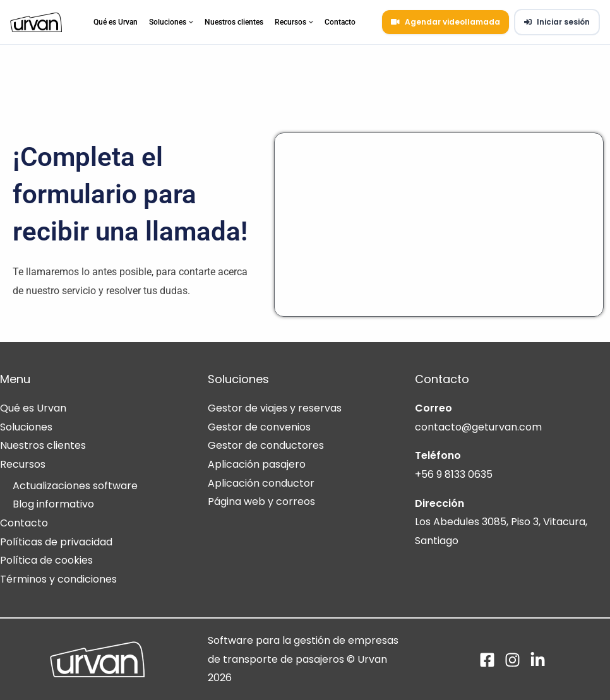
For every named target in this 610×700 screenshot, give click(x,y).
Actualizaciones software (75, 486)
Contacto (340, 22)
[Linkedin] (538, 660)
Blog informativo (53, 504)
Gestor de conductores (266, 445)
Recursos (294, 22)
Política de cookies (46, 560)
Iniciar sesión (557, 22)
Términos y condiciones (58, 579)
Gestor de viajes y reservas (275, 408)
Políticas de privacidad (56, 542)
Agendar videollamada (446, 22)
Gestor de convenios (259, 427)
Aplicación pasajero (257, 464)
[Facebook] (487, 660)
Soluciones (171, 22)
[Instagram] (512, 660)
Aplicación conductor (261, 483)
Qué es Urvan (116, 22)
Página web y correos (261, 501)
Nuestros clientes (234, 22)
